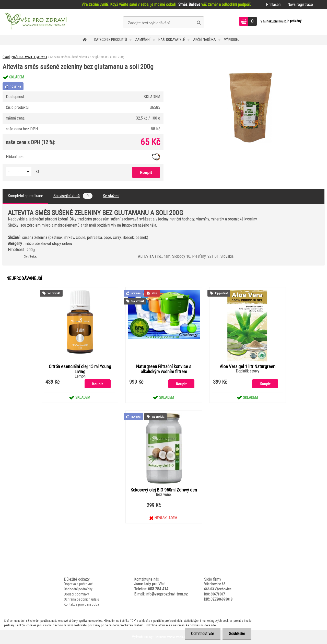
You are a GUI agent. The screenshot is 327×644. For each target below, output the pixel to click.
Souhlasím (237, 634)
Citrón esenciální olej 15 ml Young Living (80, 369)
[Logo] (35, 22)
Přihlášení (274, 4)
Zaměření (143, 40)
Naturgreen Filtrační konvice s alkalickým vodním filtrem (164, 369)
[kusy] (19, 172)
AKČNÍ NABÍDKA (205, 40)
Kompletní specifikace (25, 196)
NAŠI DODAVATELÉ (172, 40)
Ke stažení (111, 196)
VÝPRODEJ (232, 40)
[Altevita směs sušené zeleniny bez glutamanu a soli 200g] (250, 72)
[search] (199, 23)
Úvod (6, 57)
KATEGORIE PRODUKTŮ (111, 40)
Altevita (42, 57)
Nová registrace (300, 4)
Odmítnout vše (203, 634)
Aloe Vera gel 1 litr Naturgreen (248, 367)
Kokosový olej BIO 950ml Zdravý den (164, 490)
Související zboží (73, 196)
